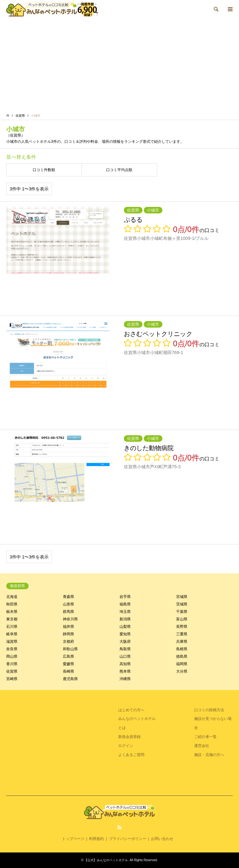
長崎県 (68, 671)
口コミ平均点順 (119, 170)
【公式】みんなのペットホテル (106, 860)
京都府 (68, 642)
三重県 (182, 634)
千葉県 (182, 612)
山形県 (68, 604)
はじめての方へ (131, 710)
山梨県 (125, 627)
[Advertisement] (119, 65)
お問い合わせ (162, 839)
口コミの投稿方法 (209, 710)
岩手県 (125, 597)
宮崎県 (12, 679)
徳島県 (182, 656)
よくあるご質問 (131, 755)
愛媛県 (68, 664)
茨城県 (182, 604)
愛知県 (125, 634)
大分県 (182, 671)
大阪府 (125, 642)
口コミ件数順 (44, 170)
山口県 (125, 656)
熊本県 (125, 671)
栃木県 (12, 612)
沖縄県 (125, 679)
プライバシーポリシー (128, 839)
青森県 (68, 597)
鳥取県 (125, 649)
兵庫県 (182, 642)
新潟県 (125, 619)
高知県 (125, 664)
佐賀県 (12, 671)
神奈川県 (70, 619)
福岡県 (182, 664)
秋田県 (12, 604)
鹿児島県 (70, 679)
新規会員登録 (129, 737)
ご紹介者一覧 (205, 737)
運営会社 (202, 746)
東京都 (12, 619)
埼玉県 (125, 612)
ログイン (126, 746)
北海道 (12, 597)
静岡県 (68, 634)
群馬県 (68, 612)
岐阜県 (12, 634)
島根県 (182, 649)
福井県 (68, 627)
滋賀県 (12, 642)
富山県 (182, 619)
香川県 (12, 664)
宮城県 (182, 597)
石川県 (12, 627)
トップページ (73, 839)
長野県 (182, 627)
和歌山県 (70, 649)
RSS (119, 827)
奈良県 (12, 649)
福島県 (125, 604)
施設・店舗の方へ (209, 755)
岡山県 (12, 656)
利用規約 (96, 839)
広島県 (68, 656)
